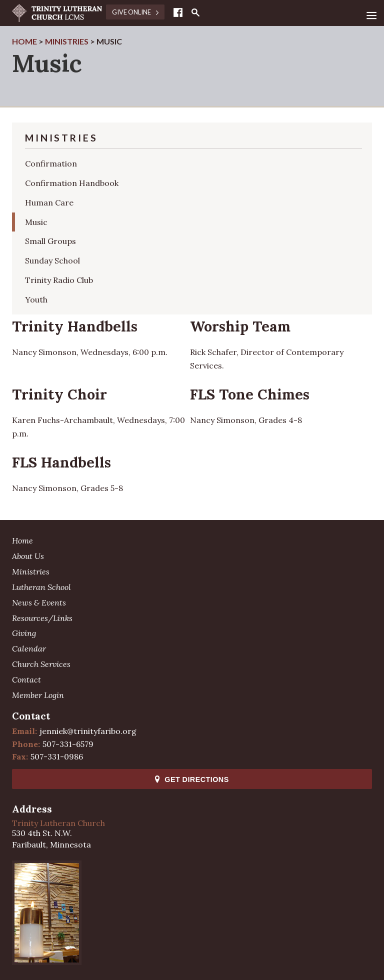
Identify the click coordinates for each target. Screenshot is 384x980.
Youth (36, 299)
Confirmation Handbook (72, 183)
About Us (28, 556)
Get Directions (192, 779)
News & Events (39, 602)
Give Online (135, 12)
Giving (24, 633)
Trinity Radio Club (59, 280)
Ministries (31, 571)
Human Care (49, 202)
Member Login (38, 695)
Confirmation (51, 163)
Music (36, 222)
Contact (26, 679)
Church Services (41, 664)
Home (22, 540)
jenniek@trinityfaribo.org (88, 731)
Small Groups (50, 241)
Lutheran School (41, 587)
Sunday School (52, 260)
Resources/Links (42, 618)
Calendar (29, 648)
